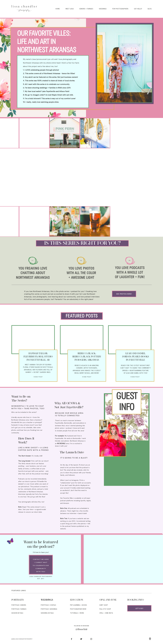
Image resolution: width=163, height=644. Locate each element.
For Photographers (120, 9)
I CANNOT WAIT (41, 562)
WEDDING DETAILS (47, 613)
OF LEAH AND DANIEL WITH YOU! (135, 373)
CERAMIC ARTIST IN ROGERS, (87, 368)
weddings (43, 88)
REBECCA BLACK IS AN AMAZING (87, 366)
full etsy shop (105, 609)
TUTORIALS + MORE (77, 613)
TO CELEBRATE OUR (41, 565)
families (52, 88)
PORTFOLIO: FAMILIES (19, 609)
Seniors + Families (86, 9)
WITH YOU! (41, 572)
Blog (150, 9)
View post (38, 377)
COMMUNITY (41, 568)
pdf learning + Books (79, 605)
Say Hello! (138, 9)
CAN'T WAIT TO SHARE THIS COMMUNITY (135, 368)
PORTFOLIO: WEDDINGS (49, 609)
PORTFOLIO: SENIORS (19, 605)
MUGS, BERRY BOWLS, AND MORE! (87, 373)
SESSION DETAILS (17, 613)
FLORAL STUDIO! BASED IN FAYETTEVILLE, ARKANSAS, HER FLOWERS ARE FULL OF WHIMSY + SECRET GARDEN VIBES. (38, 370)
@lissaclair (81, 629)
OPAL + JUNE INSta (106, 613)
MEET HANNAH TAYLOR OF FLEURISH (38, 365)
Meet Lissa (70, 9)
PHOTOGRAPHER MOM (78, 609)
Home (58, 9)
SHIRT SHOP (104, 605)
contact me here (41, 559)
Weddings (103, 9)
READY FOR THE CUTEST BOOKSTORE (135, 366)
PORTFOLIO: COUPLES (48, 605)
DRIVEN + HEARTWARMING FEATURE (136, 371)
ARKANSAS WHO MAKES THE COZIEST (87, 371)
